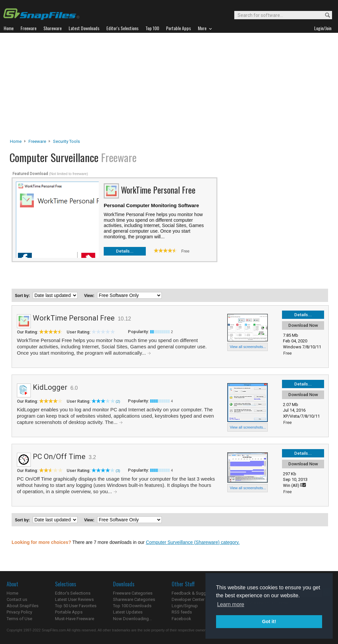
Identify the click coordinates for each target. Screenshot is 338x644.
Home (16, 141)
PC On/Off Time (59, 457)
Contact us (17, 599)
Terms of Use (19, 619)
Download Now (303, 325)
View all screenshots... (248, 347)
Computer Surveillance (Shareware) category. (193, 542)
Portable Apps (69, 612)
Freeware (37, 141)
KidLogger (50, 387)
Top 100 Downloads (132, 606)
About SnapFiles (23, 606)
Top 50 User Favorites (76, 606)
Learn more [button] (231, 604)
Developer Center (188, 599)
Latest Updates (128, 612)
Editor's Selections (73, 593)
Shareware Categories (134, 599)
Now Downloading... (132, 619)
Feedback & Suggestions (196, 593)
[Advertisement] (169, 88)
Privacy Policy (19, 612)
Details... (125, 251)
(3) (118, 471)
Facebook (181, 619)
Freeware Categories (133, 593)
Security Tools (66, 141)
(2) (118, 401)
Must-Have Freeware (75, 619)
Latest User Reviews (74, 599)
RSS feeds (182, 612)
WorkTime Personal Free (74, 318)
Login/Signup (185, 606)
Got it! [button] (269, 621)
